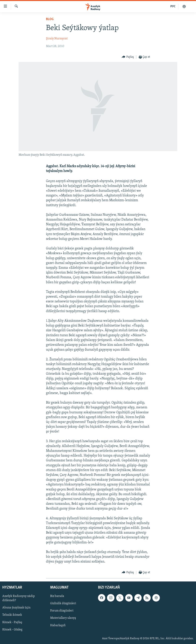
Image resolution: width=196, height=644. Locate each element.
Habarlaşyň (58, 625)
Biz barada (57, 596)
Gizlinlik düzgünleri (63, 603)
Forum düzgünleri (62, 611)
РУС (173, 7)
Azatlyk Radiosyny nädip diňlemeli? (19, 598)
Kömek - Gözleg (12, 629)
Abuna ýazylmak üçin (16, 608)
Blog (50, 19)
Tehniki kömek (12, 615)
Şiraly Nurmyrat (57, 39)
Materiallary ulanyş (63, 618)
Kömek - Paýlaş (12, 622)
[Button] (128, 57)
